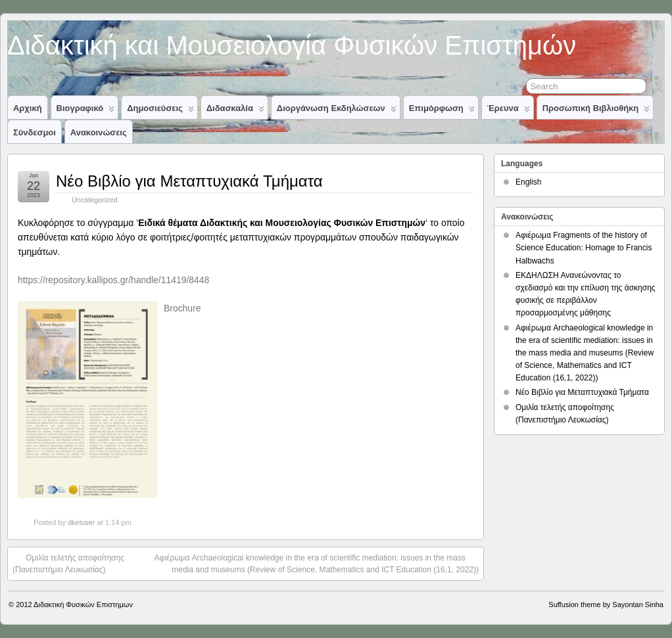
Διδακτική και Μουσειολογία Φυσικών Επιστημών (292, 45)
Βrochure (182, 308)
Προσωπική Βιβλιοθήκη (596, 111)
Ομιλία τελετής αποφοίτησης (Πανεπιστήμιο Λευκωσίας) (68, 563)
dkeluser (82, 522)
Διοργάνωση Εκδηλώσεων (337, 111)
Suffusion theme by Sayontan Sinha (606, 604)
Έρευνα (509, 111)
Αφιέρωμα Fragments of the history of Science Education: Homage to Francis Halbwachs (584, 248)
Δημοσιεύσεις (160, 111)
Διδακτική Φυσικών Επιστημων (83, 604)
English (528, 182)
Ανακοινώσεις (99, 132)
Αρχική (28, 108)
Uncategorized (95, 200)
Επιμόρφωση (442, 111)
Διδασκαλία (235, 111)
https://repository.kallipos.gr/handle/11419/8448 (113, 280)
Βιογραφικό (86, 111)
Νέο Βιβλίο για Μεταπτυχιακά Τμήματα (189, 181)
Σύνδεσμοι (35, 132)
